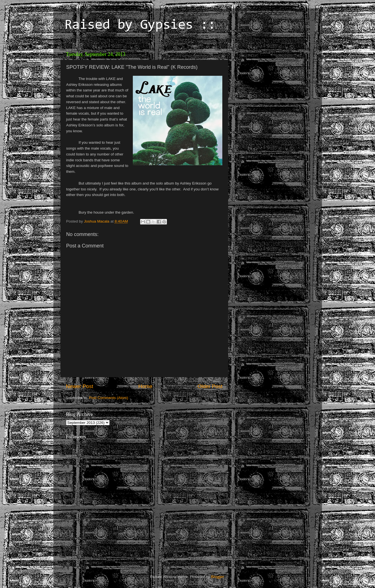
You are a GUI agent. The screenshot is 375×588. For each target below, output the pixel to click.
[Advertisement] (270, 84)
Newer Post (80, 386)
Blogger (218, 577)
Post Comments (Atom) (109, 398)
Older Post (210, 386)
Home (145, 386)
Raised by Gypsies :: (140, 25)
